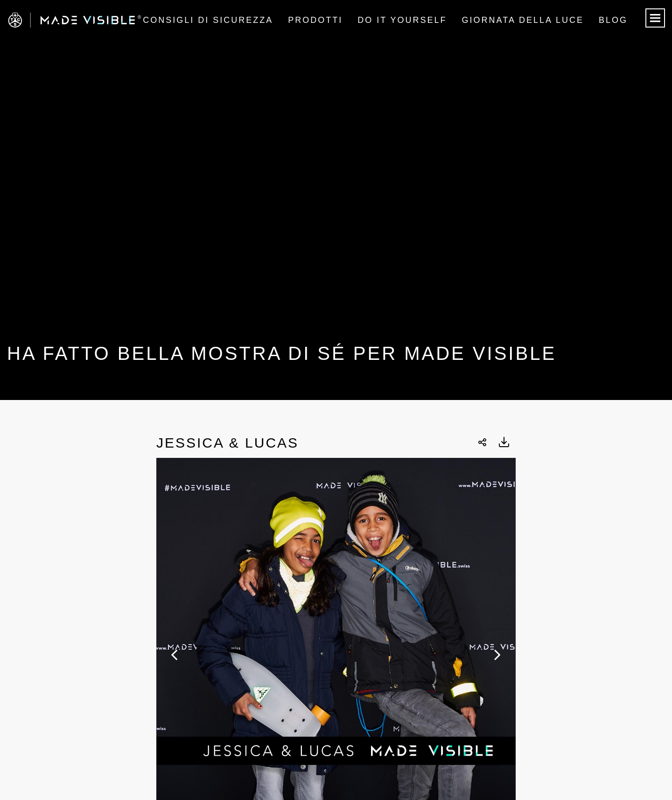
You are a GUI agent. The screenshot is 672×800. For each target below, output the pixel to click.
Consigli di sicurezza (208, 20)
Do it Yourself (402, 20)
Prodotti (315, 20)
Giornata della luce (523, 20)
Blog (613, 20)
